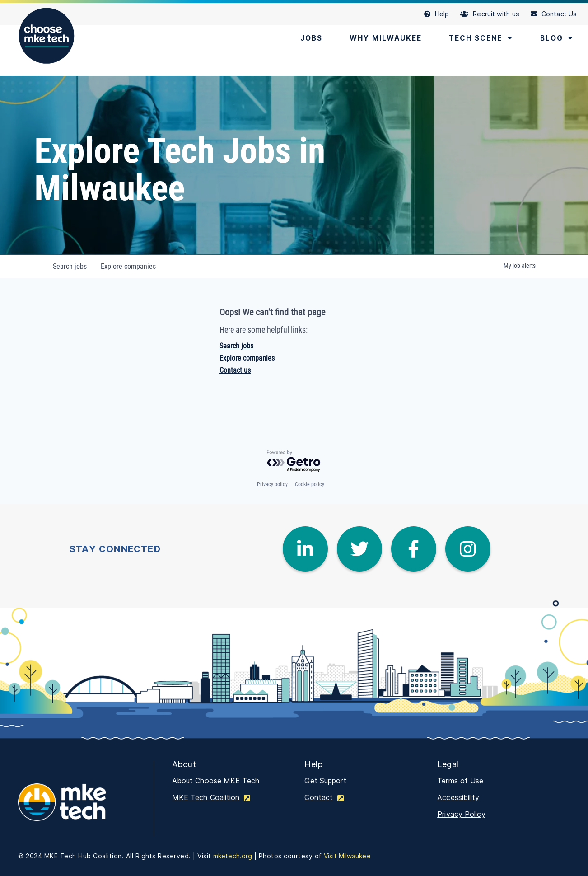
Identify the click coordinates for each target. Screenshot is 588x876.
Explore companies (247, 358)
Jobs (303, 38)
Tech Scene (478, 38)
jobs (70, 266)
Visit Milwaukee (347, 856)
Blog (556, 38)
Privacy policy (272, 484)
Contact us (235, 370)
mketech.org (233, 856)
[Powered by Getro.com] (294, 461)
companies (129, 266)
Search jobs (236, 346)
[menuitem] (442, 14)
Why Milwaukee (380, 38)
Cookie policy (310, 484)
